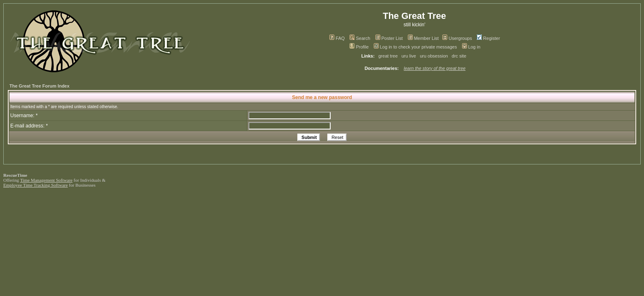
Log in (471, 47)
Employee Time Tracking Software (36, 185)
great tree (388, 56)
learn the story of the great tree (435, 68)
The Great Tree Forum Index (39, 86)
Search (360, 38)
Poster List (389, 38)
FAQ (337, 38)
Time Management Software (46, 180)
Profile (359, 47)
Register (488, 38)
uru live (409, 56)
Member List (423, 38)
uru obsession (434, 56)
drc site (459, 56)
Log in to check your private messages (415, 47)
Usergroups (457, 38)
